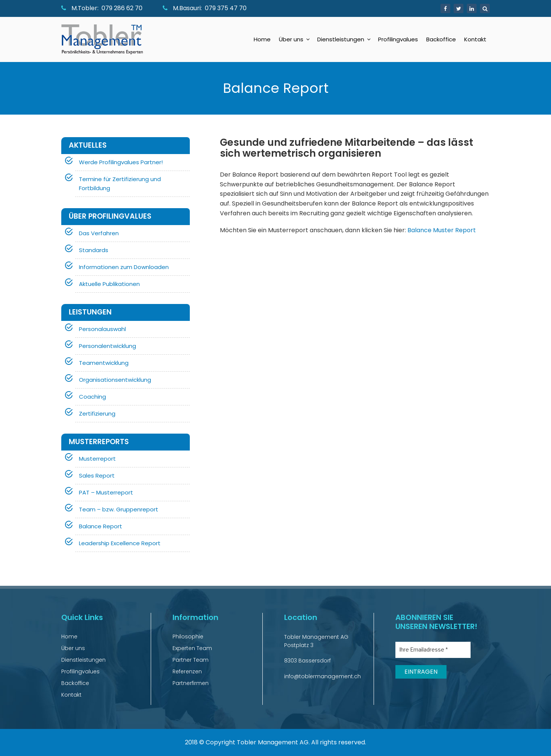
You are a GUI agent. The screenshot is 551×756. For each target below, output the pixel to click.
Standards (94, 250)
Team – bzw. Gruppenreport (119, 509)
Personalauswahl (102, 329)
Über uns (295, 39)
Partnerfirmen (191, 683)
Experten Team (192, 648)
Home (262, 39)
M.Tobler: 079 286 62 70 (102, 8)
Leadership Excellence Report (120, 543)
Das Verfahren (99, 233)
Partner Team (191, 660)
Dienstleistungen (344, 39)
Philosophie (188, 637)
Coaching (92, 397)
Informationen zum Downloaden (124, 267)
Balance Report (101, 526)
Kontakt (475, 39)
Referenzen (187, 671)
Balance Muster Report (442, 230)
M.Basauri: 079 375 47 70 (205, 8)
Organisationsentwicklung (115, 380)
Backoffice (441, 39)
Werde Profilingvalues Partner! (121, 162)
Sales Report (97, 476)
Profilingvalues (398, 39)
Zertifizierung (97, 414)
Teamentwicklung (104, 363)
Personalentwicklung (107, 346)
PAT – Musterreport (106, 492)
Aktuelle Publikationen (109, 284)
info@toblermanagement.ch (322, 676)
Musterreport (97, 459)
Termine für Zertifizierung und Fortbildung (120, 184)
